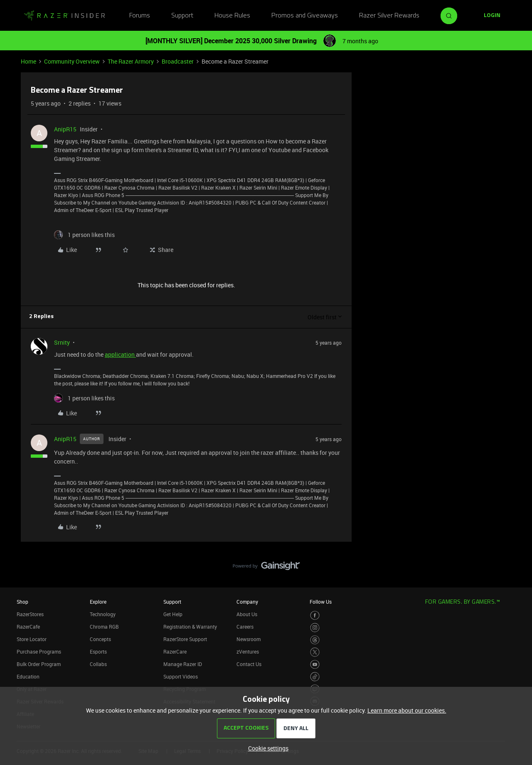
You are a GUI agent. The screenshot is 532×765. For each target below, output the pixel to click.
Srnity (62, 342)
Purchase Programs (39, 651)
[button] (492, 16)
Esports (98, 651)
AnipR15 (65, 129)
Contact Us (249, 664)
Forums (140, 16)
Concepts (100, 639)
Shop (22, 602)
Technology (103, 614)
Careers (245, 627)
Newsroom (249, 639)
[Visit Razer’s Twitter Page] (315, 652)
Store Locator (32, 639)
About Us (247, 614)
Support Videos (181, 676)
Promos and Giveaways (305, 16)
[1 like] (84, 235)
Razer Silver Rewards (389, 16)
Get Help (173, 614)
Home (28, 61)
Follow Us (321, 602)
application (120, 354)
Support (182, 16)
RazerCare (175, 651)
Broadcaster (178, 61)
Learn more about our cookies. (407, 710)
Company (247, 602)
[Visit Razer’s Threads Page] (315, 640)
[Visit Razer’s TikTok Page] (315, 677)
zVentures (248, 651)
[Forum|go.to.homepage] (64, 16)
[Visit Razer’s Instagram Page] (315, 628)
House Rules (232, 16)
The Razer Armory (131, 61)
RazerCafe (28, 627)
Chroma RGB (104, 627)
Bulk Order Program (39, 664)
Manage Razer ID (183, 664)
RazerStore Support (185, 639)
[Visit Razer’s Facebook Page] (315, 616)
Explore (98, 602)
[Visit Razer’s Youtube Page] (315, 665)
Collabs (98, 664)
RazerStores (30, 614)
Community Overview (72, 61)
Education (28, 676)
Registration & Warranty (190, 627)
